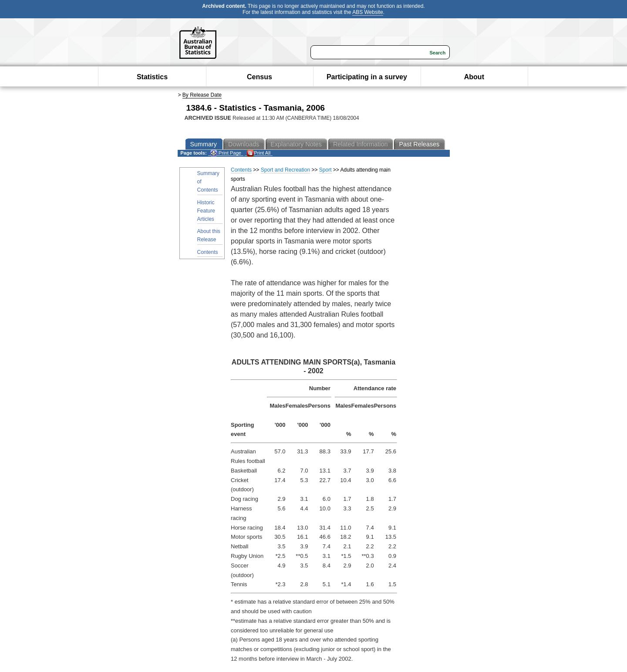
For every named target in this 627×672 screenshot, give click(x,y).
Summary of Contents (208, 182)
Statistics (152, 77)
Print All (259, 153)
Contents (208, 252)
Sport (325, 170)
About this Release (209, 235)
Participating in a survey (367, 77)
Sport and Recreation (285, 170)
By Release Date (202, 95)
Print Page (226, 153)
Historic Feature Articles (206, 211)
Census (260, 77)
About (474, 77)
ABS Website (367, 12)
